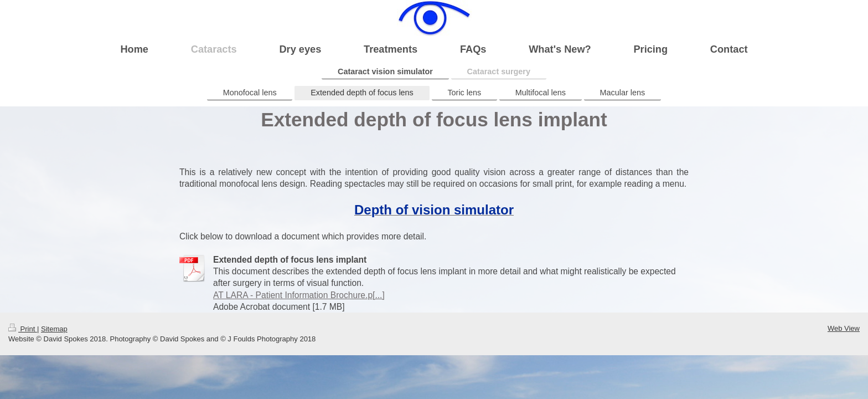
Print (23, 329)
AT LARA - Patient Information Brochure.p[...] (299, 295)
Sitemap (54, 329)
